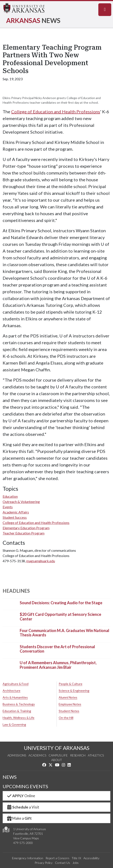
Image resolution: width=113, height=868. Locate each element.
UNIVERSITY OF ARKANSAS (57, 748)
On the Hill (66, 718)
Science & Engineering (74, 691)
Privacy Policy (44, 863)
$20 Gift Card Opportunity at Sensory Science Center (60, 617)
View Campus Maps (26, 838)
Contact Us (63, 863)
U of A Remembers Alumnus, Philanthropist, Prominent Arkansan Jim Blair (58, 665)
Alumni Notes (68, 697)
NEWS (10, 777)
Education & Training (17, 711)
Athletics (96, 755)
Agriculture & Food (16, 684)
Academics (37, 755)
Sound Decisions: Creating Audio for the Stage (61, 603)
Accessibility (91, 858)
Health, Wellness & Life (19, 718)
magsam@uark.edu (41, 561)
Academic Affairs (16, 512)
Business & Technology (19, 704)
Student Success (15, 517)
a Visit (23, 807)
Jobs (76, 863)
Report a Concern (57, 858)
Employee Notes (70, 704)
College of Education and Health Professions (56, 112)
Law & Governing (14, 724)
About (57, 760)
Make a (19, 818)
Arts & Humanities (15, 697)
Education (10, 496)
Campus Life (58, 755)
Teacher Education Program (24, 533)
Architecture (11, 691)
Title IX (76, 858)
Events (8, 507)
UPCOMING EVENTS (25, 786)
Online (21, 796)
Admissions (17, 755)
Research (78, 755)
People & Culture (71, 684)
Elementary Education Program (26, 528)
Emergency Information (28, 858)
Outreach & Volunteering (21, 502)
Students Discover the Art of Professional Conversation (57, 649)
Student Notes (69, 711)
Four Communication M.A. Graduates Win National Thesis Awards (64, 633)
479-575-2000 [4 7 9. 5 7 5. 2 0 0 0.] (23, 843)
